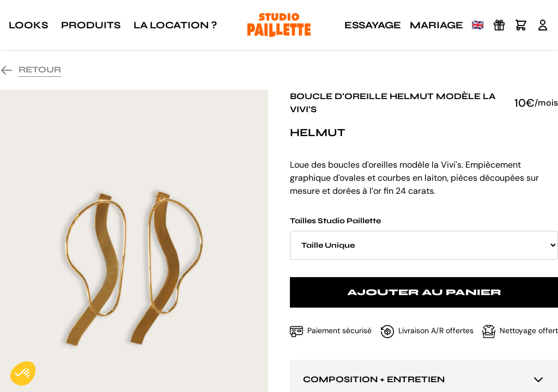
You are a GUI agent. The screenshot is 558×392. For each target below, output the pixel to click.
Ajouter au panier (424, 292)
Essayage (373, 25)
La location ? (175, 25)
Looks (28, 25)
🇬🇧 (478, 25)
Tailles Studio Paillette (424, 238)
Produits (91, 25)
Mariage (436, 25)
